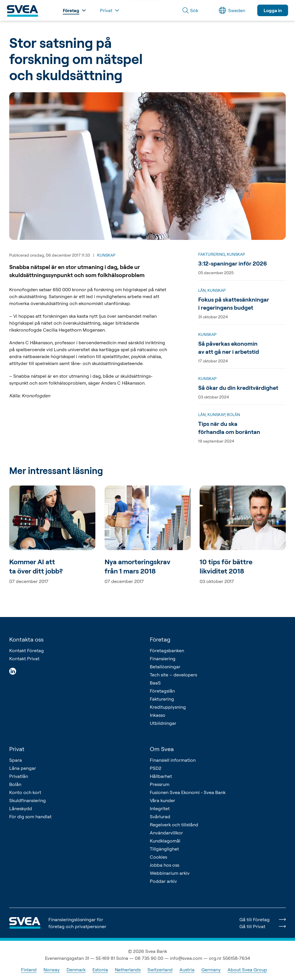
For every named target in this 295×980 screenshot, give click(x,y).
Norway (52, 970)
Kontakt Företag (27, 650)
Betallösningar (165, 667)
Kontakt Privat (24, 659)
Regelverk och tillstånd (174, 825)
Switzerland (160, 970)
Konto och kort (25, 792)
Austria (187, 970)
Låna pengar (23, 768)
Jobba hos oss (164, 865)
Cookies (158, 857)
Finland (29, 970)
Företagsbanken (167, 650)
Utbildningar (163, 723)
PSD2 (156, 768)
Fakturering (162, 699)
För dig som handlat (30, 817)
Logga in (273, 10)
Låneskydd (21, 808)
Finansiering (163, 659)
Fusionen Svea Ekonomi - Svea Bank (188, 792)
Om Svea (162, 749)
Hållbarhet (161, 776)
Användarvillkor (166, 833)
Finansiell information (173, 760)
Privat (17, 749)
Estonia (100, 970)
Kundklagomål (165, 841)
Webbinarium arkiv (170, 873)
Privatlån (19, 776)
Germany (211, 970)
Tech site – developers (173, 675)
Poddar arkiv (163, 881)
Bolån (15, 784)
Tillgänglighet (164, 849)
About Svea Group (247, 970)
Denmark (76, 970)
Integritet (160, 808)
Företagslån (162, 691)
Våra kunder (162, 800)
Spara (16, 760)
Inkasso (158, 715)
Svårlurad (160, 817)
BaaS (155, 683)
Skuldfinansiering (28, 800)
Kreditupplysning (168, 707)
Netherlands (128, 970)
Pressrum (160, 784)
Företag (160, 639)
